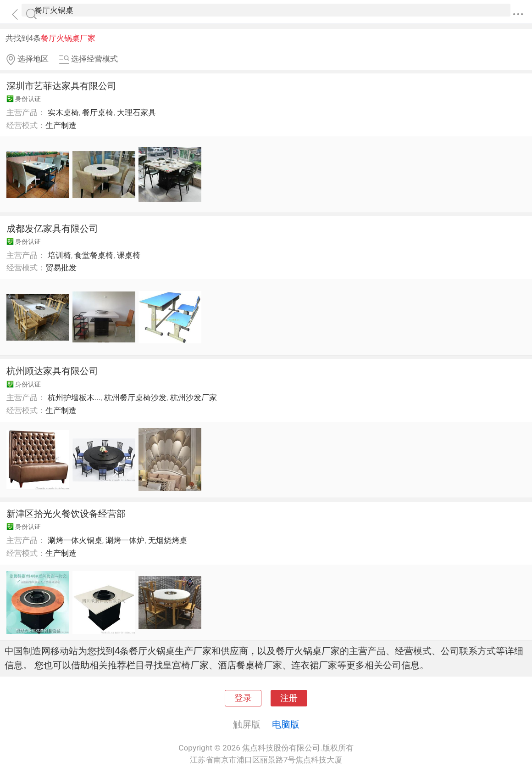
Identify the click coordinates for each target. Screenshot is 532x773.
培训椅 (59, 255)
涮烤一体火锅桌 (75, 540)
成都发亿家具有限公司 (52, 229)
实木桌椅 (63, 112)
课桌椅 (129, 255)
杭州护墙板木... (74, 398)
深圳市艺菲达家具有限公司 (61, 86)
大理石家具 (136, 112)
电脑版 (286, 724)
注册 (289, 698)
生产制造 (61, 125)
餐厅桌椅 (98, 112)
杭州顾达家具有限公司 (52, 371)
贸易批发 (61, 268)
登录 (243, 698)
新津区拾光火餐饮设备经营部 (66, 514)
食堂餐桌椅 (94, 255)
